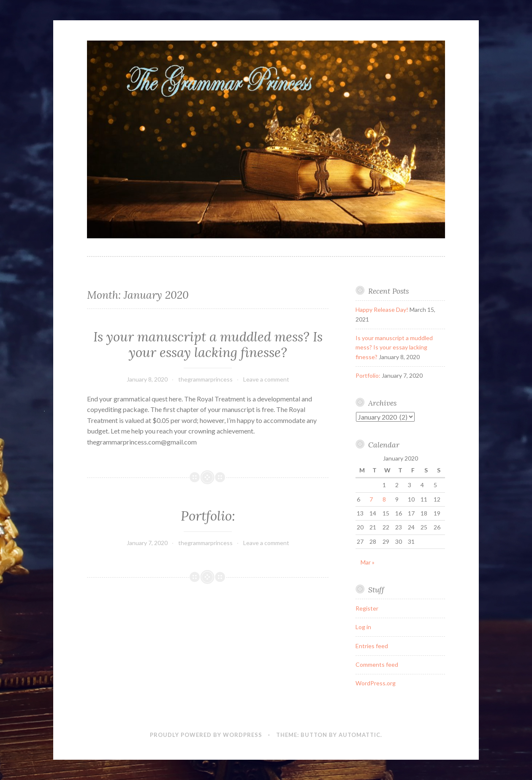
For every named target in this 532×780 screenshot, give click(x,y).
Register (367, 608)
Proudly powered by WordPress (206, 735)
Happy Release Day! (382, 310)
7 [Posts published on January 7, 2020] (371, 499)
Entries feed (372, 646)
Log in (363, 627)
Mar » (368, 562)
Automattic (360, 735)
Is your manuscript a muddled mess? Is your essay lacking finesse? (208, 345)
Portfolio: (208, 516)
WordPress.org (376, 683)
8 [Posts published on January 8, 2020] (384, 499)
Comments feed (377, 664)
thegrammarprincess (205, 379)
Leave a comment (266, 379)
